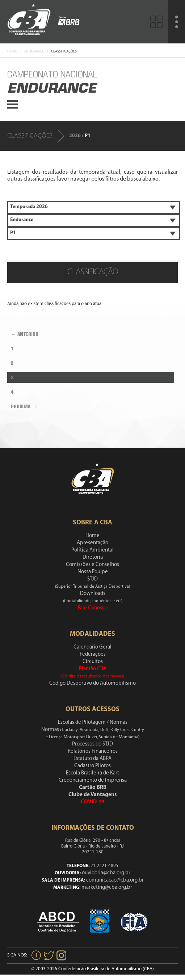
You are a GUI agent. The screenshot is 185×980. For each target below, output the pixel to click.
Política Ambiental (92, 550)
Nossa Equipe (93, 572)
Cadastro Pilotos (92, 766)
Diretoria (93, 557)
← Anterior (25, 334)
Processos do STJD (92, 744)
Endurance (34, 52)
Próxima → (24, 406)
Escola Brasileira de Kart (92, 773)
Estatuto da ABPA (92, 759)
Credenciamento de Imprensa (93, 780)
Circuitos (93, 662)
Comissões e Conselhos (92, 565)
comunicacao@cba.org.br (115, 880)
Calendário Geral (92, 647)
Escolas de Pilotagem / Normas (93, 723)
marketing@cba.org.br (107, 888)
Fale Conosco (93, 608)
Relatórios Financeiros (93, 751)
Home (12, 52)
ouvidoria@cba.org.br (106, 873)
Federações (93, 654)
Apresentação (92, 543)
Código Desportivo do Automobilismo (92, 683)
